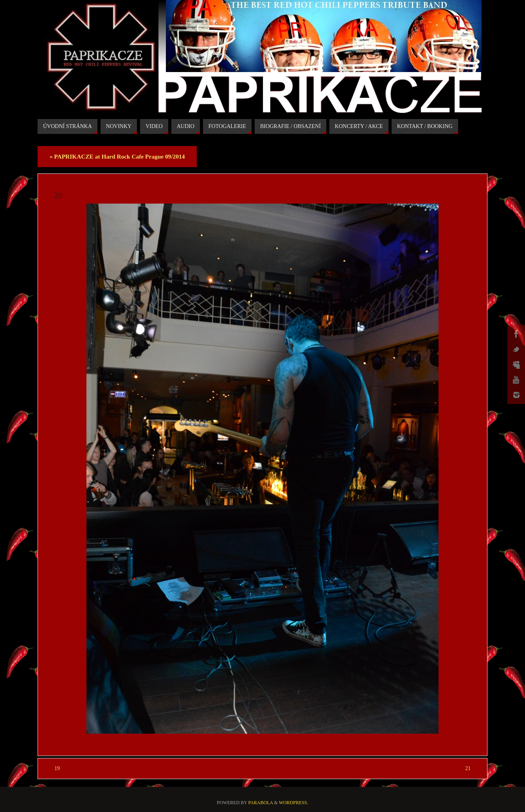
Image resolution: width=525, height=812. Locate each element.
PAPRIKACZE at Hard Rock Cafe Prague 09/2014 (117, 156)
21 (468, 768)
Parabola (261, 803)
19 (57, 768)
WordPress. (294, 803)
